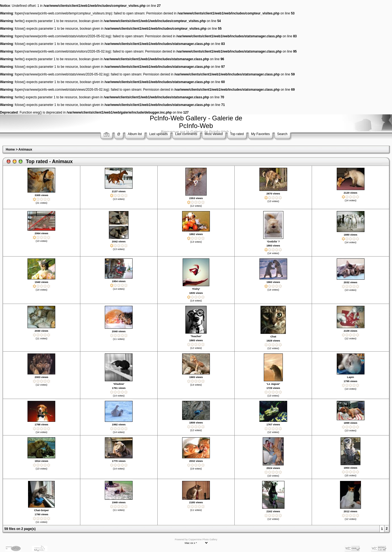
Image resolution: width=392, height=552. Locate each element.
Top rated (237, 134)
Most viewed (214, 134)
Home (10, 150)
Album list (135, 134)
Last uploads (158, 134)
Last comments (186, 134)
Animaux (25, 150)
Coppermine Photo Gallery (203, 539)
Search (282, 134)
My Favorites (260, 134)
